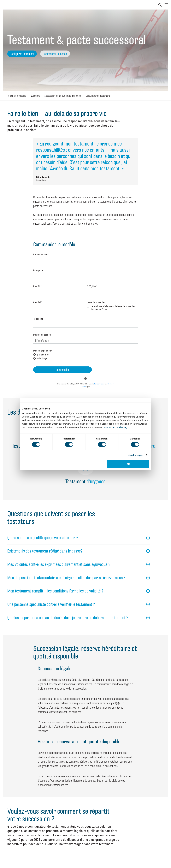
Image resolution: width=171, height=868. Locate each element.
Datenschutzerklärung (115, 427)
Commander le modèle (55, 54)
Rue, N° (37, 287)
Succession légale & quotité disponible (63, 96)
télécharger (43, 358)
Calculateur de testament (98, 96)
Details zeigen (136, 455)
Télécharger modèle (17, 96)
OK (128, 464)
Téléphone (38, 319)
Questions (35, 96)
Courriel (37, 302)
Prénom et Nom (41, 255)
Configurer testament (22, 54)
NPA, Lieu (92, 287)
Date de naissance (42, 335)
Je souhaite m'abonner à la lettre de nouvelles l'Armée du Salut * (113, 308)
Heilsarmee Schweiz (5, 5)
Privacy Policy (99, 384)
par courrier (43, 355)
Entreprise (38, 271)
